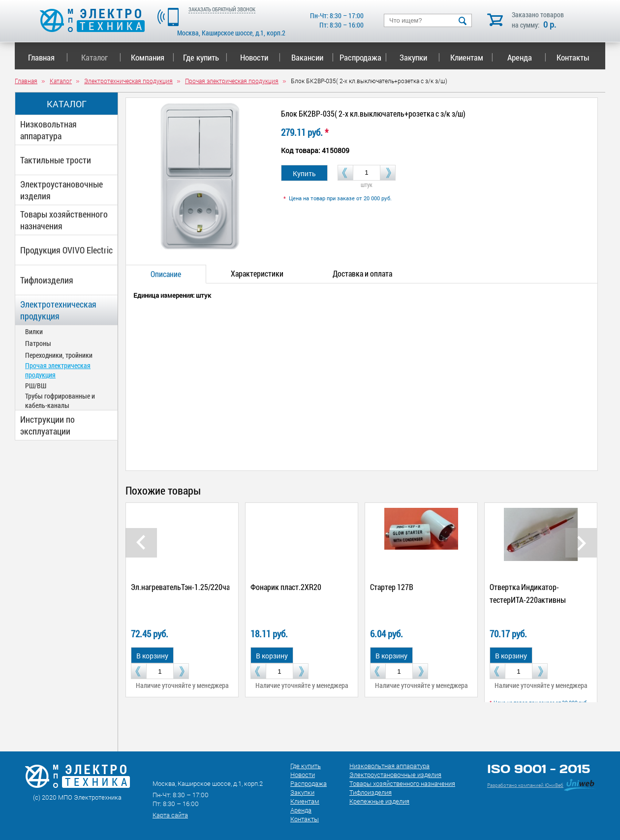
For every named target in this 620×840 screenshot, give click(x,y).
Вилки (34, 331)
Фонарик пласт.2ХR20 (286, 587)
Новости (261, 57)
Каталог (101, 57)
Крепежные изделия (379, 801)
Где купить (205, 57)
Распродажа (361, 57)
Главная (48, 57)
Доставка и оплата (362, 273)
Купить (304, 173)
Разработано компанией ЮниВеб (525, 785)
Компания (153, 57)
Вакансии (313, 57)
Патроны (38, 343)
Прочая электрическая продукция (58, 370)
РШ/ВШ (36, 386)
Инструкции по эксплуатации (47, 425)
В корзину (152, 656)
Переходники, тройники (59, 355)
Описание (166, 274)
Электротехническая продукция (58, 310)
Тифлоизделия (47, 280)
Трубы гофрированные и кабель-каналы (60, 401)
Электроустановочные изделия (62, 190)
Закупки (420, 57)
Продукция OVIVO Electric (66, 250)
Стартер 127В (392, 587)
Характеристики (257, 273)
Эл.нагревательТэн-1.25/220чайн (184, 587)
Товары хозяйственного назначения (64, 220)
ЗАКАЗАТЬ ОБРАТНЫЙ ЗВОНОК (222, 9)
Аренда (527, 57)
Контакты (573, 57)
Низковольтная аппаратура (48, 130)
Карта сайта (170, 815)
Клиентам (472, 57)
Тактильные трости (56, 160)
